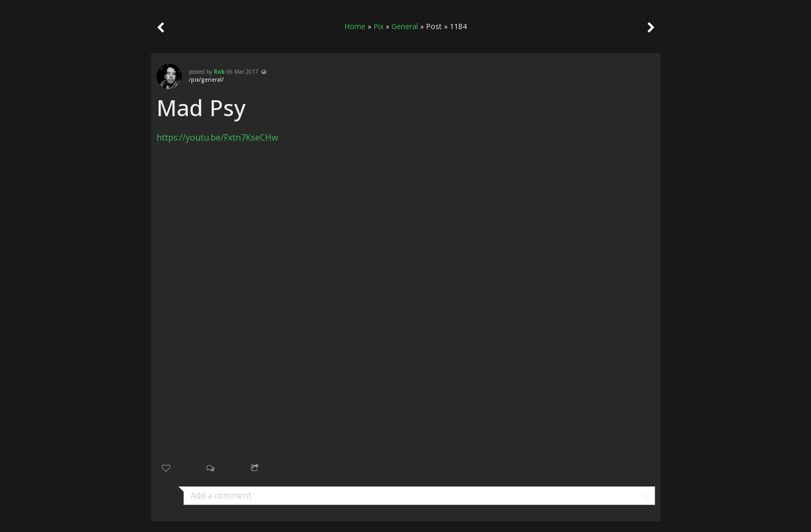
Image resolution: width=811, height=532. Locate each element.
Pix (378, 26)
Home (355, 26)
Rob (219, 72)
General (405, 26)
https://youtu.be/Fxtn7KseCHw (217, 137)
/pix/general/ (206, 80)
